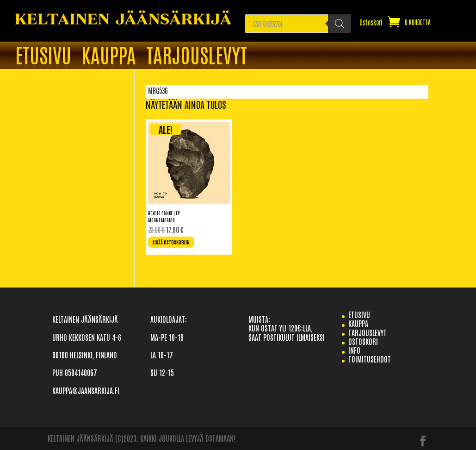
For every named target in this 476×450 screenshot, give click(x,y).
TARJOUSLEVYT (197, 56)
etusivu (359, 314)
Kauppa (109, 56)
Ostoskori (371, 23)
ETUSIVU (43, 56)
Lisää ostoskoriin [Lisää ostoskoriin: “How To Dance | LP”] (171, 242)
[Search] (340, 24)
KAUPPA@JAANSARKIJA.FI (86, 390)
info (354, 350)
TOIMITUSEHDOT (370, 359)
